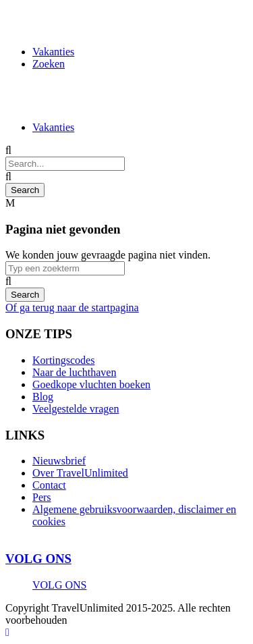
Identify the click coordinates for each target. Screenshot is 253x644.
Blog (43, 397)
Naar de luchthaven (74, 372)
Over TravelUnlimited (80, 473)
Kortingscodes (63, 360)
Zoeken (49, 64)
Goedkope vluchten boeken (91, 384)
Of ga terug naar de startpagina (72, 307)
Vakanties (53, 52)
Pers (42, 497)
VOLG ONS (38, 559)
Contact (49, 485)
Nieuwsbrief (59, 461)
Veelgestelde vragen (76, 409)
